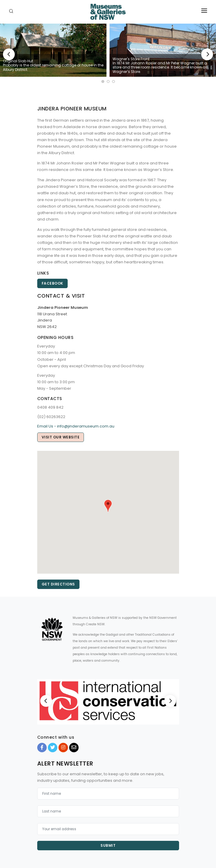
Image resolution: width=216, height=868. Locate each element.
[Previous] (9, 54)
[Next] (207, 54)
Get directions (58, 584)
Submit (108, 845)
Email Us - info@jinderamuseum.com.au (76, 426)
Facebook (52, 283)
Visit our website (61, 437)
